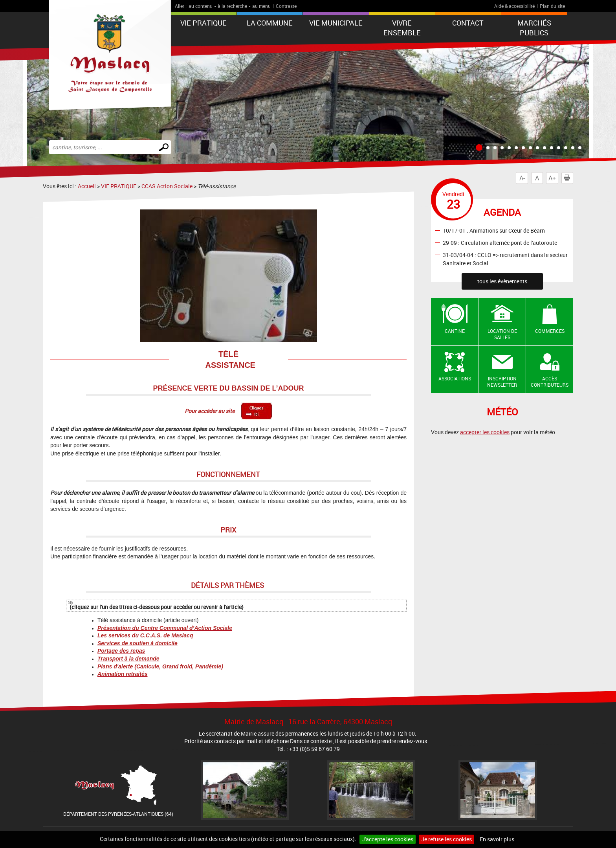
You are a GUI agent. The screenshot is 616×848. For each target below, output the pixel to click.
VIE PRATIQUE (203, 23)
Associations (455, 378)
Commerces (550, 331)
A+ (552, 178)
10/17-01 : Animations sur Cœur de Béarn (494, 230)
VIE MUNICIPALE (336, 23)
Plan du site (552, 6)
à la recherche (232, 6)
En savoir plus (497, 839)
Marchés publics (534, 28)
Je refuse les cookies (446, 839)
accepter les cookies (485, 432)
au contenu (201, 6)
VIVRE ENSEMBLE (402, 28)
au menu (261, 6)
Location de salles (502, 334)
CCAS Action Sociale (167, 186)
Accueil (87, 186)
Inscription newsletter (502, 382)
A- (522, 178)
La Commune (270, 23)
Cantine (455, 331)
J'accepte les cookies (388, 839)
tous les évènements (502, 281)
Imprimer (568, 178)
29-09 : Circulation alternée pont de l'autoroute (500, 242)
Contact (468, 23)
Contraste (286, 6)
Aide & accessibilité (514, 6)
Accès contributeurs (550, 382)
